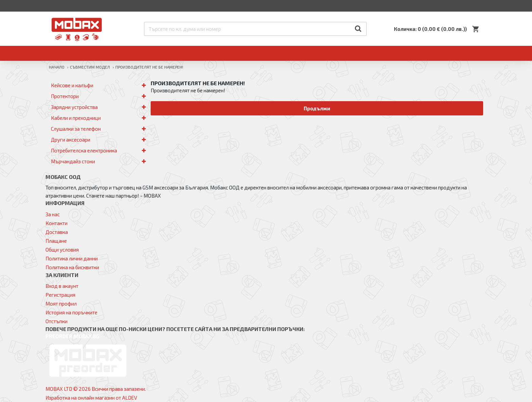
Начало (57, 67)
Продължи (317, 108)
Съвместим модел (90, 67)
